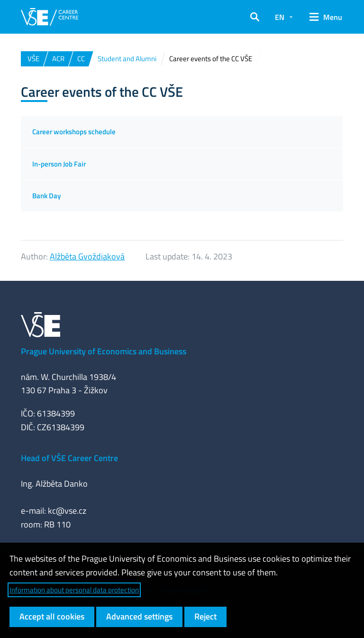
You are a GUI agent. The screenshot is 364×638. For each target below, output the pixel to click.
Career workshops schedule (74, 132)
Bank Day (46, 196)
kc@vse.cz (67, 511)
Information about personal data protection (74, 590)
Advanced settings (139, 616)
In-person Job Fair (59, 164)
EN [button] (280, 17)
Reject (205, 616)
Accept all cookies (52, 616)
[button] (255, 17)
